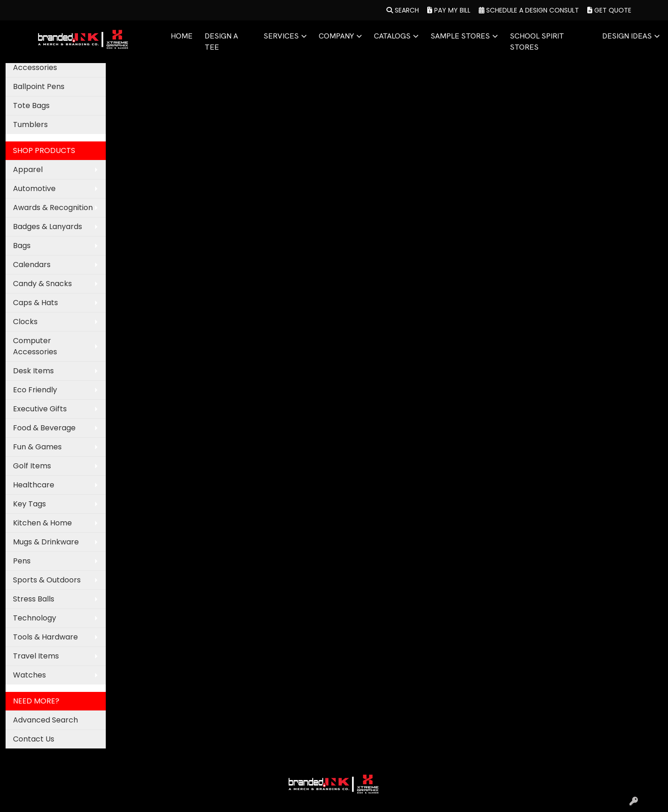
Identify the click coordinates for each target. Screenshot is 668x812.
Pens (22, 561)
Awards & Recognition (53, 208)
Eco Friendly (35, 390)
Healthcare (34, 485)
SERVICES (281, 36)
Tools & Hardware (45, 637)
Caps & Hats (35, 303)
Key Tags (29, 504)
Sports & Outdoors (47, 580)
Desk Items (33, 371)
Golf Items (32, 466)
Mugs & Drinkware (46, 542)
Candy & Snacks (42, 284)
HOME (182, 36)
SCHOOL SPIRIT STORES (537, 42)
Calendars (32, 265)
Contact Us (34, 739)
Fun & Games (37, 447)
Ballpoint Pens (39, 86)
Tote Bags (31, 105)
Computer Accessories (35, 346)
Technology (35, 618)
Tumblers (30, 125)
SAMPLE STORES (460, 36)
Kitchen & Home (42, 523)
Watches (29, 675)
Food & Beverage (44, 428)
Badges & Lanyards (48, 227)
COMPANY (336, 36)
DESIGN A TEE (221, 42)
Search (403, 10)
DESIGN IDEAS (627, 36)
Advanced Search (45, 720)
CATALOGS (392, 36)
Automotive (34, 189)
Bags (22, 246)
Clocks (25, 322)
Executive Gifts (40, 409)
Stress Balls (34, 599)
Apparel (28, 169)
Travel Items (36, 656)
